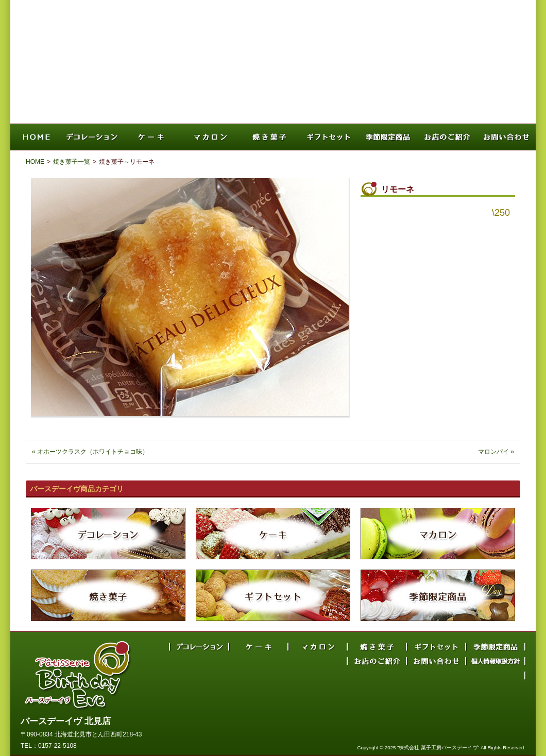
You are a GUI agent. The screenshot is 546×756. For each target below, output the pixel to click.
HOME (35, 162)
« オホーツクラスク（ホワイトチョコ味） (90, 452)
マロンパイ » (496, 452)
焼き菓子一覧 (72, 162)
